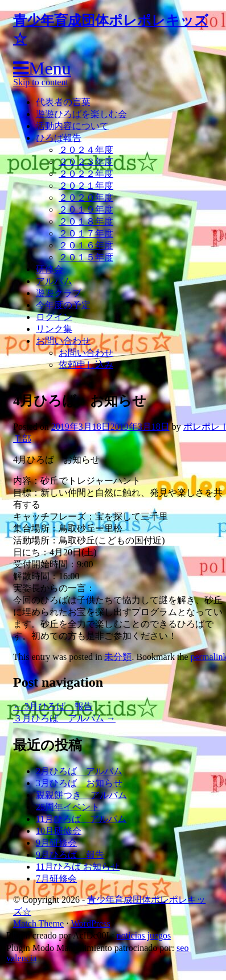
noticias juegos (144, 935)
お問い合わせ (63, 341)
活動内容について (72, 126)
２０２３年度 (86, 162)
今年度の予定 (63, 305)
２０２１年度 (86, 186)
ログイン (54, 317)
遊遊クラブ (59, 293)
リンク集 (54, 329)
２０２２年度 (86, 174)
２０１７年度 (86, 233)
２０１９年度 (86, 209)
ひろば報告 (59, 138)
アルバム (54, 281)
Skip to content (41, 82)
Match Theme (38, 923)
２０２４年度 (86, 150)
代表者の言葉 (63, 102)
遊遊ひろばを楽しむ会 (81, 114)
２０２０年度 (86, 198)
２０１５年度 (86, 257)
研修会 (50, 269)
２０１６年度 (86, 245)
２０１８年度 (86, 221)
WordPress (91, 923)
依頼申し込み (86, 365)
